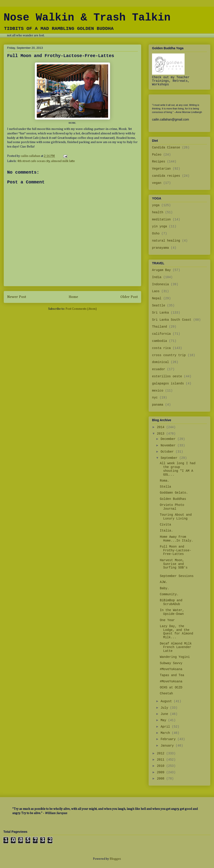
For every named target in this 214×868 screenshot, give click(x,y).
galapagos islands (168, 384)
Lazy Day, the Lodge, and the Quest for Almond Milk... (176, 632)
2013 (162, 434)
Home (73, 297)
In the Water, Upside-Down (172, 612)
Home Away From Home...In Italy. (176, 539)
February (169, 739)
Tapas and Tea (172, 675)
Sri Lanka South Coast (172, 320)
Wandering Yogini (175, 657)
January (168, 746)
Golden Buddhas (173, 499)
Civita (165, 525)
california (161, 334)
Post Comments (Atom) (81, 309)
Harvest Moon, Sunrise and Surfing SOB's (174, 564)
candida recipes (166, 176)
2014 (162, 427)
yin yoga (159, 226)
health (158, 212)
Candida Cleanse (166, 148)
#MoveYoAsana (171, 669)
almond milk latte (63, 161)
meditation (161, 220)
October (168, 452)
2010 (162, 766)
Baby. (165, 588)
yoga (156, 205)
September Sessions (177, 576)
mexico (158, 391)
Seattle (159, 306)
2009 (162, 772)
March (166, 733)
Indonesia (160, 284)
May (164, 720)
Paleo (157, 155)
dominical (160, 362)
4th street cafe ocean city (34, 161)
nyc (155, 398)
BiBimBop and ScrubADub (171, 602)
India (157, 277)
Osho (156, 234)
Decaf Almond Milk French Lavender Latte (176, 647)
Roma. (165, 481)
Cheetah (166, 694)
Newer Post (17, 297)
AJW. (164, 582)
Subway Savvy (171, 663)
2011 (162, 760)
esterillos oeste (167, 376)
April (166, 727)
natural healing (166, 241)
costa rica (161, 348)
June (165, 714)
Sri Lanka (160, 313)
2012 (162, 753)
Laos (156, 291)
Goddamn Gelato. (174, 493)
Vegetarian (161, 169)
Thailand (159, 327)
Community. (169, 594)
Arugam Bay (161, 270)
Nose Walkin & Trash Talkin (87, 18)
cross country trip (169, 355)
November (169, 445)
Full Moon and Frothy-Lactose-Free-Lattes (176, 550)
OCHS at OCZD (171, 687)
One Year (167, 620)
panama (158, 405)
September (170, 458)
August (167, 701)
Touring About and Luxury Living (176, 517)
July (165, 708)
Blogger (115, 859)
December (169, 439)
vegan (157, 183)
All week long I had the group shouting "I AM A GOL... (178, 469)
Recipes (159, 162)
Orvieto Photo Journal (172, 507)
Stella (165, 487)
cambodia (159, 341)
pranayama (160, 248)
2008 (162, 779)
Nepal (157, 298)
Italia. (166, 531)
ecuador (159, 369)
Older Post (129, 297)
